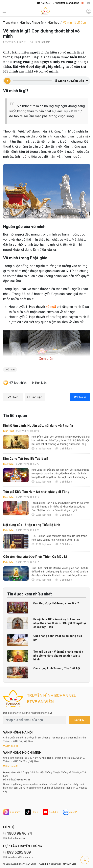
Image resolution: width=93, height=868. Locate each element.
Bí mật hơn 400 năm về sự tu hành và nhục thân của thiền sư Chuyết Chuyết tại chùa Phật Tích (60, 623)
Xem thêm (47, 359)
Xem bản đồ (11, 746)
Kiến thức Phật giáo (32, 23)
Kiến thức (53, 23)
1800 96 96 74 (19, 833)
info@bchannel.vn (16, 838)
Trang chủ (9, 23)
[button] (71, 81)
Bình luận (35, 397)
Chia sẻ (80, 397)
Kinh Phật (8, 431)
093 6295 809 (19, 852)
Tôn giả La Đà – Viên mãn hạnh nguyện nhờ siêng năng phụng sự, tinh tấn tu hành (58, 656)
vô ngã (51, 307)
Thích (13, 397)
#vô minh (10, 370)
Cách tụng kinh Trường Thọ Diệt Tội (57, 668)
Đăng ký (79, 720)
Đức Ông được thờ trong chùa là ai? (56, 603)
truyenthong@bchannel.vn (20, 857)
